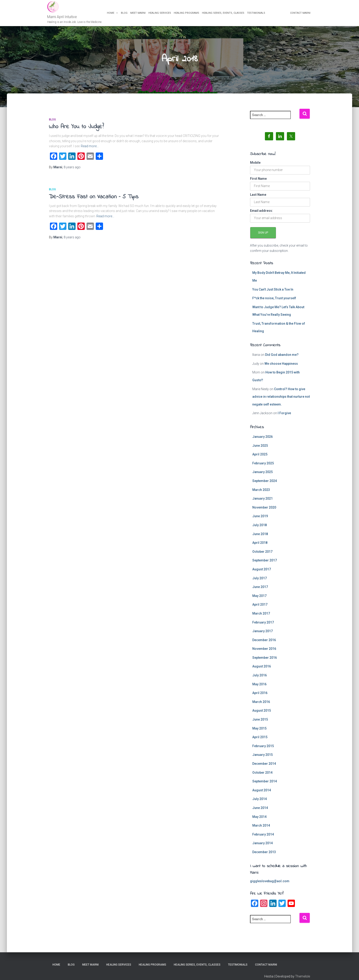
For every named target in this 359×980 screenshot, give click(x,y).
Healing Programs (188, 14)
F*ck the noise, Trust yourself (274, 302)
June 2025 (260, 449)
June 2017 (260, 591)
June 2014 (260, 811)
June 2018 (260, 538)
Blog (126, 14)
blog (52, 123)
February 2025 (263, 467)
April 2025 (260, 458)
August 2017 (262, 573)
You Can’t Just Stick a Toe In (273, 293)
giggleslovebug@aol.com (270, 885)
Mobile (255, 166)
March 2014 (261, 829)
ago (72, 171)
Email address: (261, 214)
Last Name (258, 198)
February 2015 (263, 750)
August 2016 (262, 670)
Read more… (90, 150)
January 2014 (262, 847)
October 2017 (262, 555)
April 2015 (260, 741)
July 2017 (260, 582)
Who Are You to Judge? (76, 131)
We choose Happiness (281, 367)
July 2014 (260, 803)
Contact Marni (298, 14)
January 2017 (262, 635)
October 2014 (262, 776)
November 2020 (264, 511)
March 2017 (261, 617)
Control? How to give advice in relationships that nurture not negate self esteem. (281, 400)
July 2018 (260, 529)
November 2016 (264, 652)
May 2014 (259, 820)
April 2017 (260, 608)
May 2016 (259, 688)
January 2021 (262, 502)
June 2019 (260, 520)
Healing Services (162, 14)
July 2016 (260, 679)
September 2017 (265, 564)
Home (114, 14)
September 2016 (265, 661)
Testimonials (258, 14)
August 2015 (262, 714)
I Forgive (284, 417)
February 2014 (263, 838)
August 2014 (262, 794)
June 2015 (260, 723)
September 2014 (265, 785)
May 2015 (259, 732)
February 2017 (263, 626)
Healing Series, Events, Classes (225, 14)
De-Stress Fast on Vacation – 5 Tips (94, 201)
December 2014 (264, 767)
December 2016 (264, 644)
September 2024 (265, 485)
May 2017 (259, 599)
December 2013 (264, 856)
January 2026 (262, 440)
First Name (258, 182)
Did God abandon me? (282, 358)
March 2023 (261, 493)
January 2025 (262, 476)
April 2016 (260, 697)
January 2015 (262, 758)
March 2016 (261, 705)
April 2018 (260, 546)
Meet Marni (140, 14)
